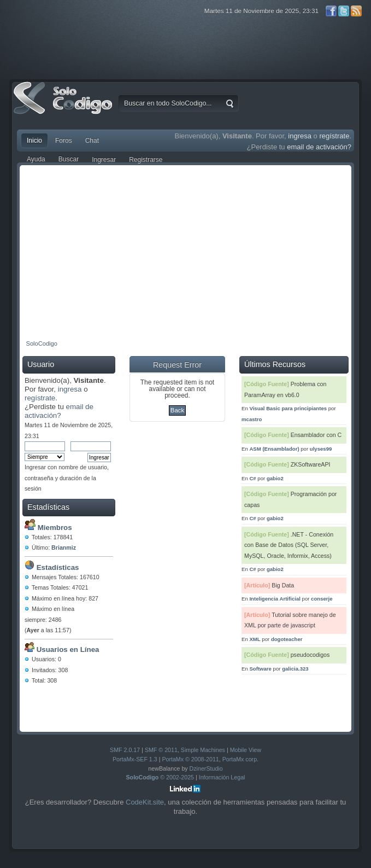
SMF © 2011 (161, 750)
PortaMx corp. (240, 759)
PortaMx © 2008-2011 (190, 759)
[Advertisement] (185, 250)
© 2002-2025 (160, 777)
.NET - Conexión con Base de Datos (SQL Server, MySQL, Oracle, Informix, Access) (289, 545)
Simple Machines (203, 750)
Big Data (283, 585)
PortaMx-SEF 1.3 (135, 759)
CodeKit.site (145, 802)
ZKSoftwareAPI (311, 464)
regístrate (334, 136)
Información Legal (222, 777)
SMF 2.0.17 (125, 750)
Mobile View (246, 750)
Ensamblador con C (316, 435)
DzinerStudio (206, 768)
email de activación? (319, 147)
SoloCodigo (64, 106)
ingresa (300, 136)
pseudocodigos (310, 655)
